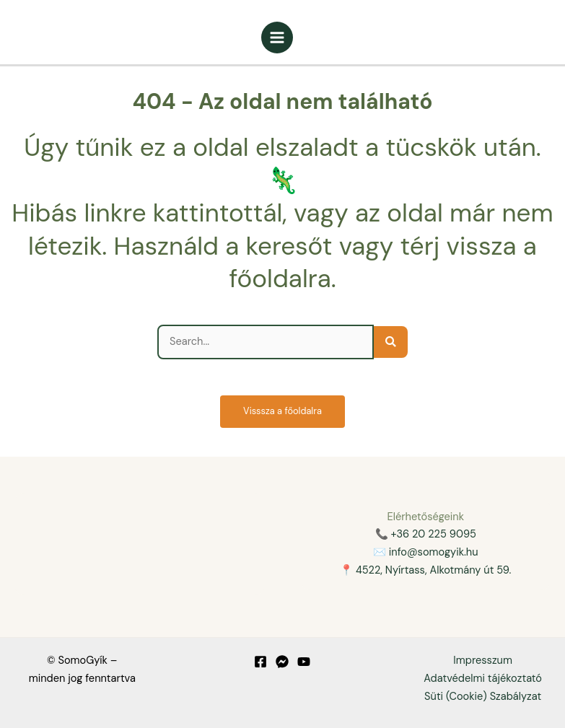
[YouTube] (304, 662)
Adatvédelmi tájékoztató (483, 679)
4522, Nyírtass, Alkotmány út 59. (433, 570)
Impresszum (483, 661)
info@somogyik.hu (434, 552)
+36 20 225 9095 (433, 534)
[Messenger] (282, 662)
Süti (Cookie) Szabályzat (483, 697)
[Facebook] (260, 662)
